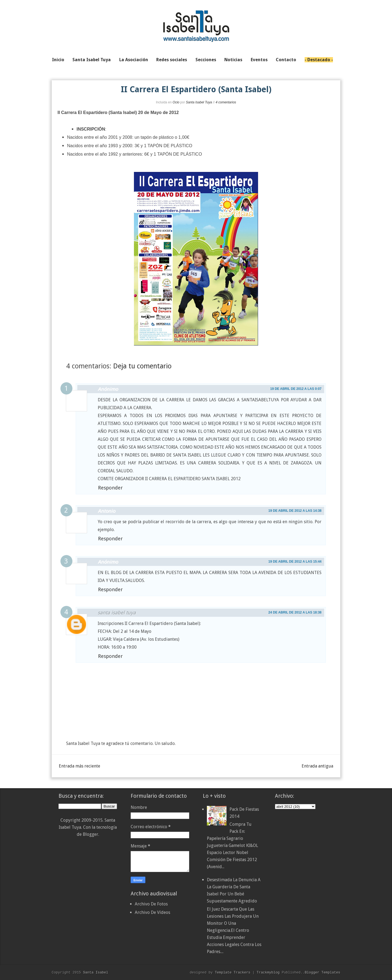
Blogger (91, 834)
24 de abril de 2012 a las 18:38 (295, 612)
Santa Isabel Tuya (199, 102)
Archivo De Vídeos (152, 912)
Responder (110, 488)
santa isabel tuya (117, 613)
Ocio (176, 102)
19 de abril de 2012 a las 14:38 (295, 511)
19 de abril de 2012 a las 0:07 (296, 389)
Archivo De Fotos (151, 904)
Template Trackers (233, 972)
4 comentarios (226, 102)
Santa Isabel (96, 972)
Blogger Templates (322, 972)
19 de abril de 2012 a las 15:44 (295, 562)
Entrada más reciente (79, 766)
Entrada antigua (317, 766)
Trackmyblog (268, 972)
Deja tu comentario (142, 366)
